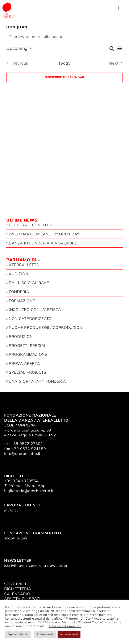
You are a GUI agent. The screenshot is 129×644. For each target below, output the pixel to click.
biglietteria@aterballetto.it (29, 491)
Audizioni (19, 274)
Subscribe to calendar (65, 77)
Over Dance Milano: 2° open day (44, 234)
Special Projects (28, 372)
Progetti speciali (28, 346)
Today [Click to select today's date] (64, 63)
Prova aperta (24, 364)
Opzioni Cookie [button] (18, 634)
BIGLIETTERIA (18, 589)
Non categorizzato (30, 319)
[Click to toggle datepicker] (20, 48)
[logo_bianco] (8, 4)
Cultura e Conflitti (31, 225)
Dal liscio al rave (29, 283)
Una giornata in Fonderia (37, 381)
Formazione (22, 301)
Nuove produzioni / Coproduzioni (46, 328)
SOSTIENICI (15, 584)
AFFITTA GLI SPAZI (22, 599)
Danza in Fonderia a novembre (43, 243)
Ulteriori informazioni (65, 626)
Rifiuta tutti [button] (45, 634)
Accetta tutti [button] (69, 634)
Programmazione (28, 355)
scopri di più (16, 538)
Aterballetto (24, 265)
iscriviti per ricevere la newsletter (36, 565)
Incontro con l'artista (35, 310)
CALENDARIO (17, 594)
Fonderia (19, 292)
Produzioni (21, 337)
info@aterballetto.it (22, 453)
